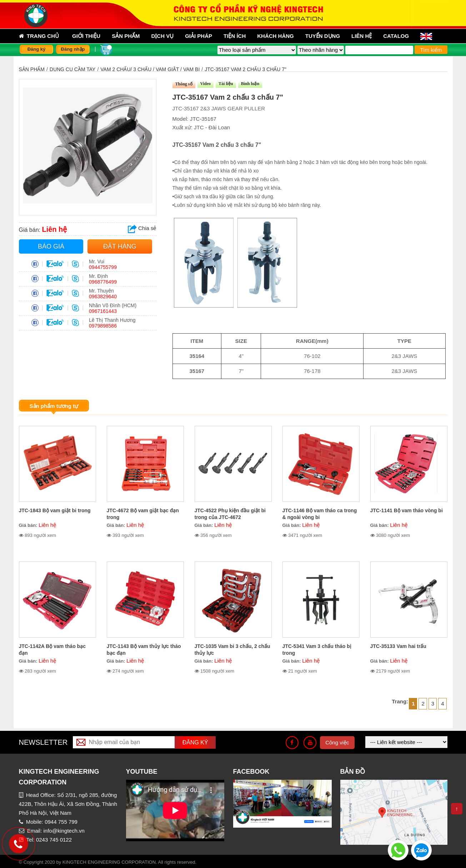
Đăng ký (37, 49)
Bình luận (250, 84)
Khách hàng (275, 36)
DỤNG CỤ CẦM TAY (73, 69)
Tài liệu (226, 84)
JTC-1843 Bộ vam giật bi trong (55, 510)
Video (206, 84)
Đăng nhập (73, 49)
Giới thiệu (86, 36)
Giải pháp (199, 36)
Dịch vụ (163, 36)
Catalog (396, 36)
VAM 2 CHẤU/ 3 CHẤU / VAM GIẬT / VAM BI (150, 69)
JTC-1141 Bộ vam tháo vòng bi (407, 510)
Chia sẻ (142, 228)
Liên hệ (362, 36)
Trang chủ (39, 36)
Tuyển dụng (323, 36)
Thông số (184, 84)
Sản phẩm (32, 69)
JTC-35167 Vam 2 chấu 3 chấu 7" (245, 69)
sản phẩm (126, 36)
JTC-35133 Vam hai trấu (398, 646)
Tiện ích (235, 36)
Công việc (337, 742)
